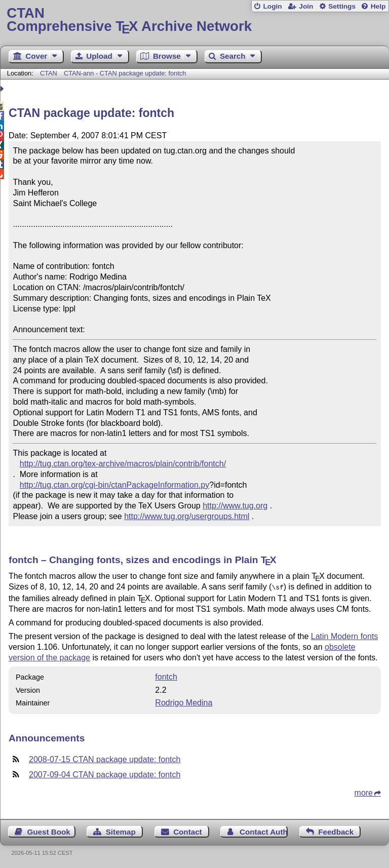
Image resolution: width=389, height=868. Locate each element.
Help (378, 6)
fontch (166, 676)
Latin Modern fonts (345, 635)
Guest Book (49, 831)
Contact (188, 831)
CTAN (49, 73)
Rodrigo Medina (184, 702)
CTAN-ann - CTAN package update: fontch (125, 73)
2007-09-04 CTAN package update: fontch (105, 774)
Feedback (336, 831)
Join (306, 6)
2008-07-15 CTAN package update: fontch (105, 758)
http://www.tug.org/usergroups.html (187, 516)
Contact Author (264, 831)
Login (272, 6)
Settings (342, 6)
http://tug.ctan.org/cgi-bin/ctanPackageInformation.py (114, 485)
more (364, 792)
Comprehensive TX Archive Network (194, 20)
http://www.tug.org (235, 506)
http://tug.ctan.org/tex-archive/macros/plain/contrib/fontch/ (123, 464)
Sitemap (121, 831)
